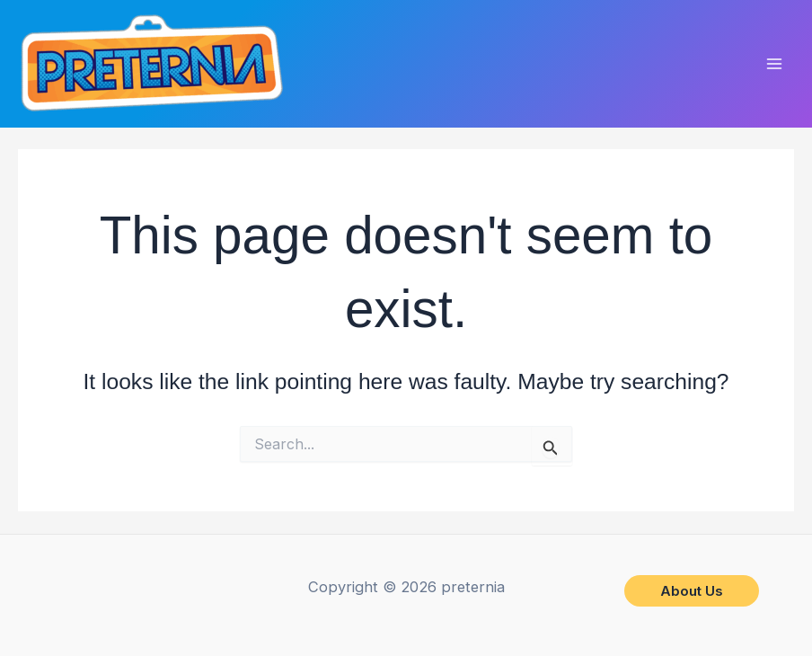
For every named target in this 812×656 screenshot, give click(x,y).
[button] (692, 591)
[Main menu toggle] (774, 64)
